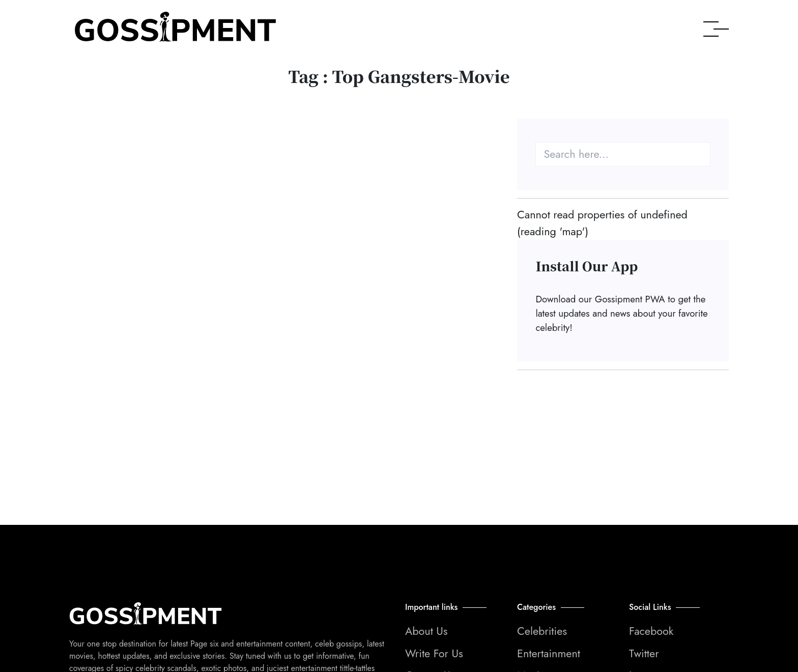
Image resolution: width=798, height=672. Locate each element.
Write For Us (434, 653)
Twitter (644, 653)
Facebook (651, 631)
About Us (426, 631)
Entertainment (549, 653)
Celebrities (542, 631)
